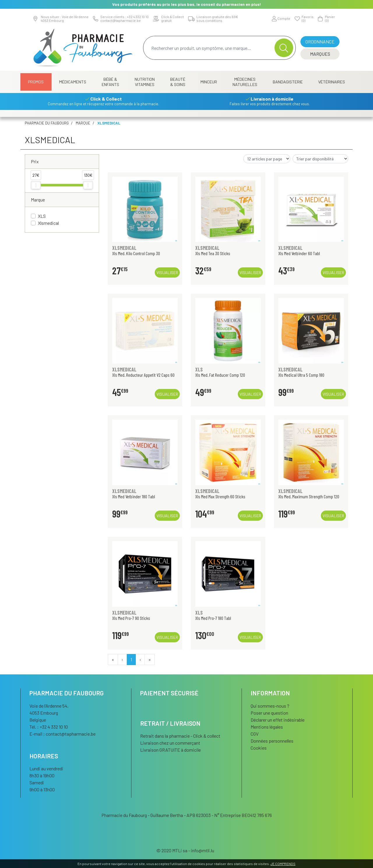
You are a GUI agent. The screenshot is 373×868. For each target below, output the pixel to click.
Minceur (209, 82)
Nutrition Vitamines (145, 82)
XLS (42, 216)
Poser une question (269, 713)
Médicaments (73, 82)
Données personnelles (272, 741)
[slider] (36, 185)
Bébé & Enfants (110, 82)
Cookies (259, 748)
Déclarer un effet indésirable (278, 720)
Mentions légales (267, 727)
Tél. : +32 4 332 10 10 (49, 727)
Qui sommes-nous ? (270, 706)
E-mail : (63, 734)
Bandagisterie (288, 82)
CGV (255, 734)
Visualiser (167, 272)
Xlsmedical (48, 223)
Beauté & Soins (178, 82)
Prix (35, 161)
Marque (83, 123)
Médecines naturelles (245, 82)
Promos (36, 82)
